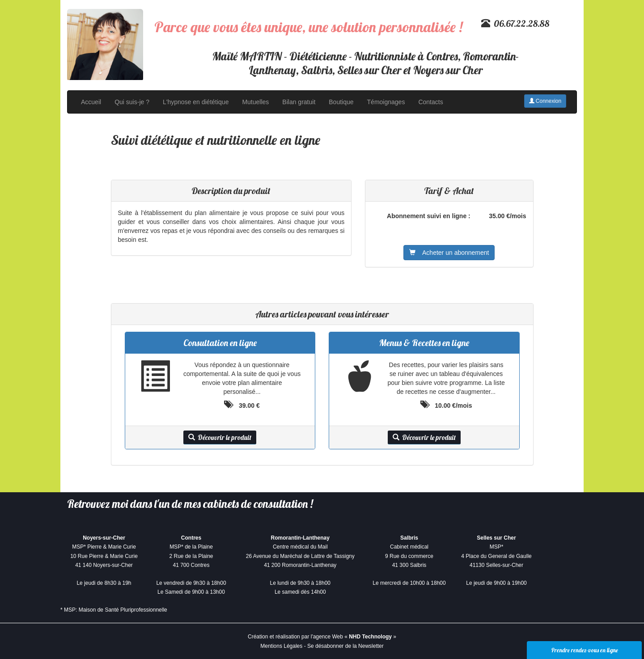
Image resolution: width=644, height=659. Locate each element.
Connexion (545, 101)
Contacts (430, 102)
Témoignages (386, 102)
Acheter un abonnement (449, 253)
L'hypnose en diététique (196, 102)
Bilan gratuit (299, 102)
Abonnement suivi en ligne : (429, 216)
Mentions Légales (281, 646)
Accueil (91, 102)
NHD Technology (370, 637)
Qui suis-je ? (132, 102)
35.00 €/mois (507, 216)
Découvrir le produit (220, 437)
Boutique (341, 102)
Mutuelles (255, 102)
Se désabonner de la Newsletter (345, 646)
